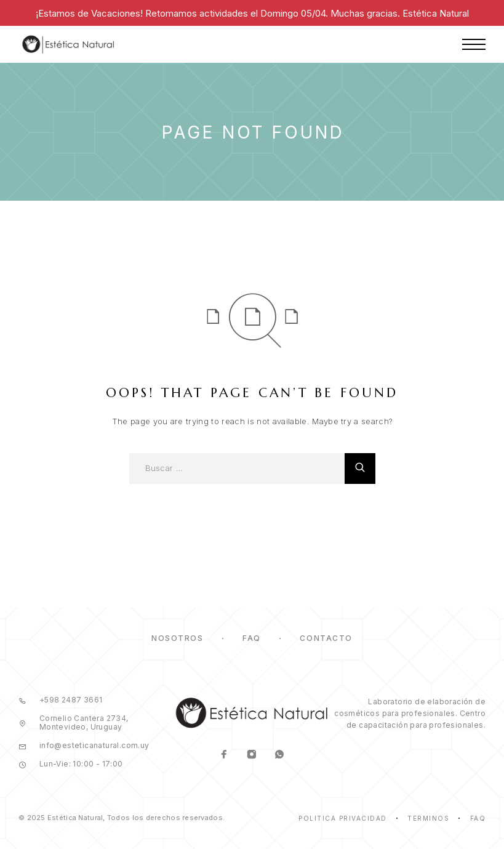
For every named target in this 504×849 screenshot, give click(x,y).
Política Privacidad (343, 818)
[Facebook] (224, 755)
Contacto (326, 638)
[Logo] (68, 44)
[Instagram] (252, 755)
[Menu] (474, 44)
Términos (428, 818)
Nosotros (177, 638)
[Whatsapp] (280, 755)
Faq (478, 818)
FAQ (252, 638)
